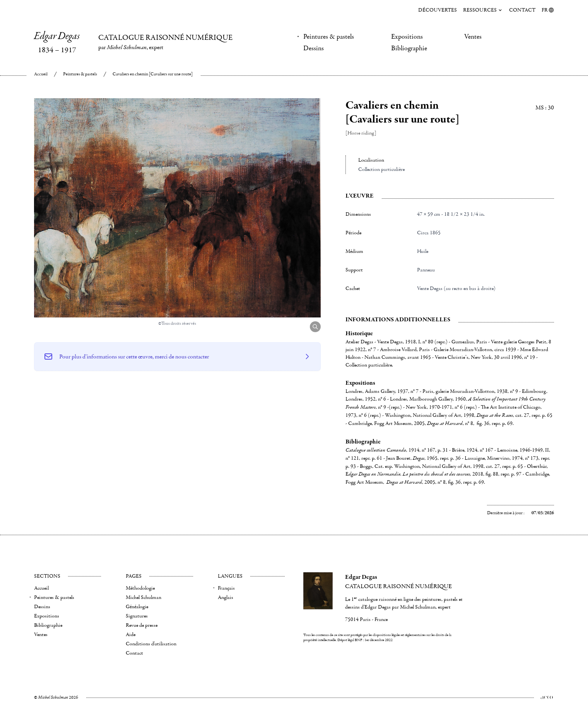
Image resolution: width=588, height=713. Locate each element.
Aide (131, 635)
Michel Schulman (144, 597)
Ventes (473, 37)
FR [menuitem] (548, 10)
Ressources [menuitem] (483, 10)
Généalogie (137, 607)
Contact (522, 10)
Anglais (226, 597)
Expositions (407, 37)
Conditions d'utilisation (151, 644)
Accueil (41, 74)
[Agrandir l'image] (315, 327)
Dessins (314, 48)
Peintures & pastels (329, 37)
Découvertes (438, 10)
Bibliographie (409, 48)
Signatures (137, 616)
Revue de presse (142, 625)
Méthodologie (140, 588)
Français (226, 588)
